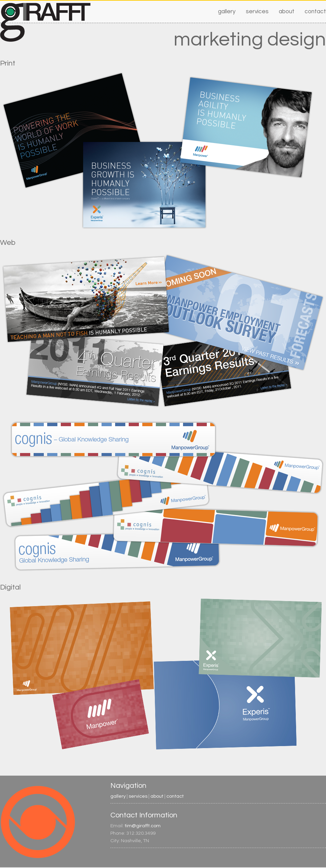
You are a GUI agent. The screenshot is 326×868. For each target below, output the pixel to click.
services (257, 12)
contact (315, 12)
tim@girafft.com (143, 826)
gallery (227, 12)
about (287, 12)
